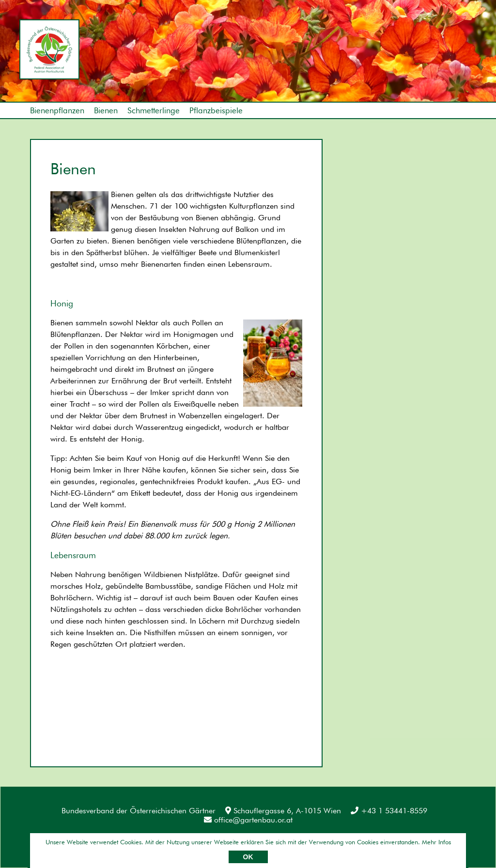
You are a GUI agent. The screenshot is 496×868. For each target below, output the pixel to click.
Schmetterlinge (154, 110)
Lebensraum (73, 555)
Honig (62, 303)
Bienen (106, 110)
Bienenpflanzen (57, 110)
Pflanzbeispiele (216, 110)
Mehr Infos (436, 842)
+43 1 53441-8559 (389, 811)
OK (248, 857)
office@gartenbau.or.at (248, 820)
